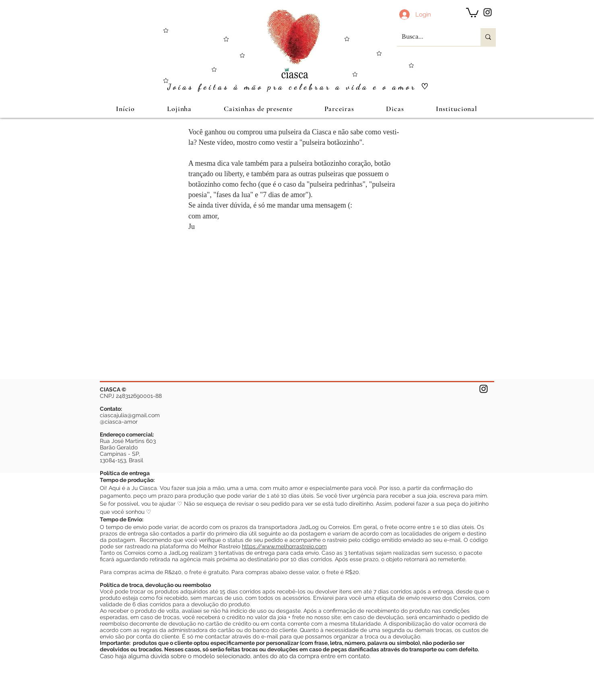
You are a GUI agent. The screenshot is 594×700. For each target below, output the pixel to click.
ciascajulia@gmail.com (130, 415)
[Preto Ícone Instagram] (488, 12)
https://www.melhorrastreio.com (284, 546)
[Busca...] (433, 37)
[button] (472, 12)
